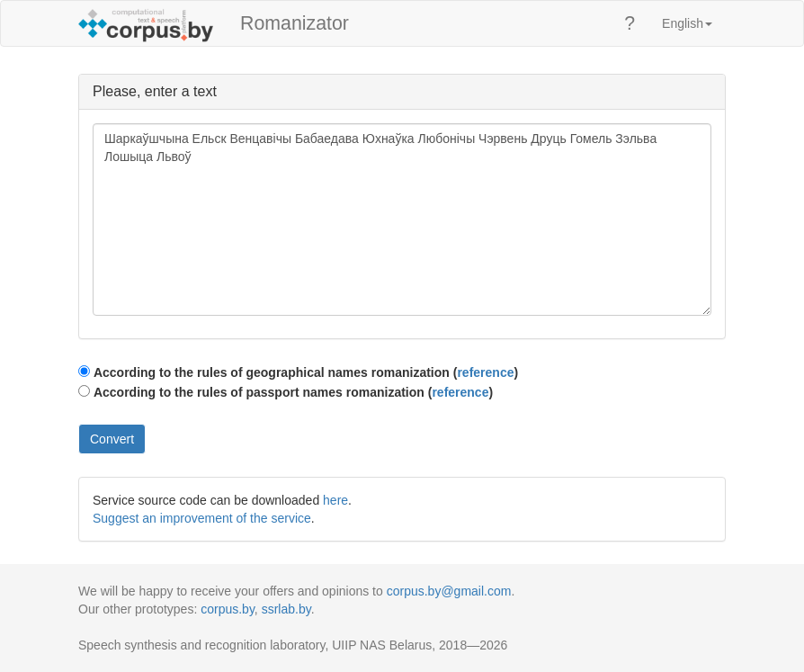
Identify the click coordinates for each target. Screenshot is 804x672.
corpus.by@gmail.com (449, 591)
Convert (112, 439)
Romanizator (295, 23)
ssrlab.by (286, 609)
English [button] (687, 23)
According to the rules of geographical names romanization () (306, 372)
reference (485, 372)
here (335, 500)
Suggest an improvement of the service (202, 518)
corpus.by (228, 609)
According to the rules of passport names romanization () (293, 392)
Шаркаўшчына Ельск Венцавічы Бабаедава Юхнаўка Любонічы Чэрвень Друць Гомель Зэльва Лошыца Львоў (402, 220)
